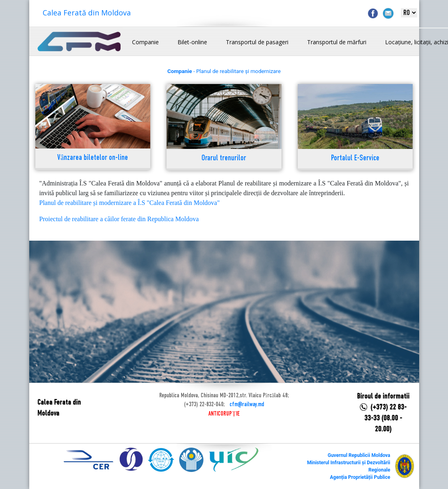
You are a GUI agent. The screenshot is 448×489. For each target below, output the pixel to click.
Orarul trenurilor (224, 158)
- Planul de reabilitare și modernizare (224, 71)
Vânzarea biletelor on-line (93, 158)
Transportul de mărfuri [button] (337, 42)
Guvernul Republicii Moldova (359, 455)
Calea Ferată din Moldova (87, 13)
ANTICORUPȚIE (224, 414)
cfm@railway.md (247, 405)
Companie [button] (145, 42)
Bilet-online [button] (192, 42)
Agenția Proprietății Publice (360, 477)
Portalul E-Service (355, 158)
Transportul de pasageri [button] (257, 42)
